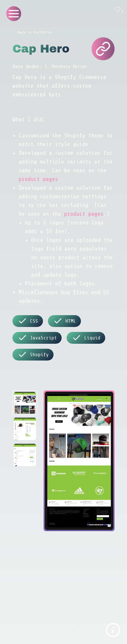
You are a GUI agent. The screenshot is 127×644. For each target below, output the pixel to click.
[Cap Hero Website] (103, 49)
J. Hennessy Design (66, 66)
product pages (38, 179)
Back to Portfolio (32, 32)
